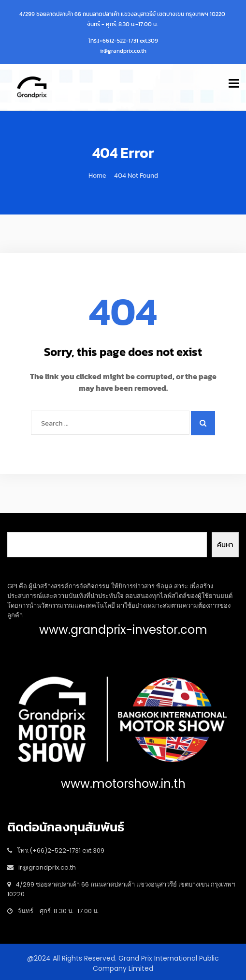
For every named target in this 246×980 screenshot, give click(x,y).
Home (97, 176)
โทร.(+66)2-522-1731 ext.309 (123, 41)
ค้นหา (225, 544)
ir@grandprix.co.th (123, 51)
